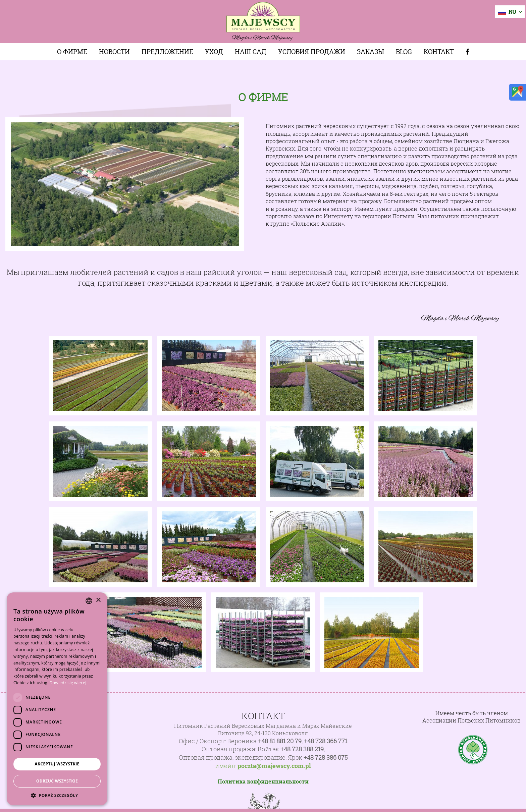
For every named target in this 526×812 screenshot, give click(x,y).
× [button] (98, 600)
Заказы (371, 52)
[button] (57, 795)
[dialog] (57, 699)
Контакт (439, 52)
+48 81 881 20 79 (280, 741)
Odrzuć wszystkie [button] (57, 781)
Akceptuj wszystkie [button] (57, 764)
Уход (214, 52)
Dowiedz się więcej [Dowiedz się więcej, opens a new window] (68, 683)
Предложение (167, 52)
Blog (404, 52)
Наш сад (251, 52)
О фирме (72, 52)
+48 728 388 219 (302, 749)
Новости (114, 52)
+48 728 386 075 (326, 758)
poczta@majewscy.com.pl (274, 766)
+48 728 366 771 (326, 741)
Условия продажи (312, 52)
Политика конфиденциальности (263, 781)
